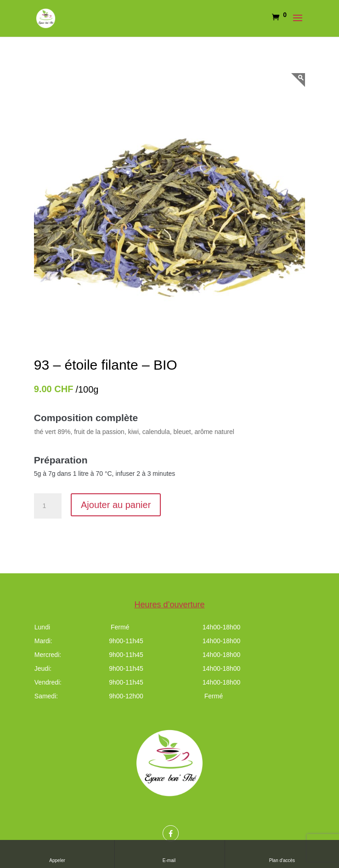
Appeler (57, 853)
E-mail (170, 853)
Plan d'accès (282, 853)
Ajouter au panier (116, 505)
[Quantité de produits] (48, 506)
